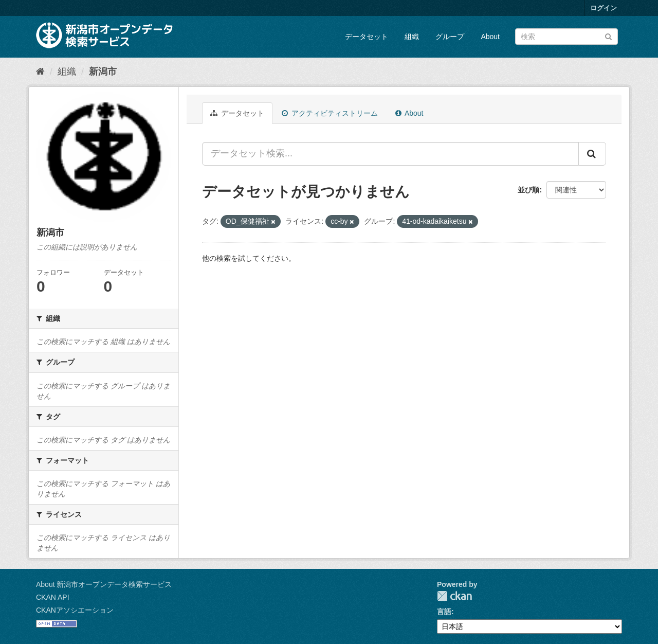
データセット (367, 37)
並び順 (528, 190)
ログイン (604, 8)
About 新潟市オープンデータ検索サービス (104, 584)
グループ (450, 37)
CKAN (454, 596)
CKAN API (53, 597)
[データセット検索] (566, 37)
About (490, 37)
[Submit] (608, 36)
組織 (412, 37)
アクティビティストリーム (330, 113)
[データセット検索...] (390, 154)
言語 (444, 612)
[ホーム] (40, 71)
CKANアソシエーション (75, 610)
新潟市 (103, 71)
